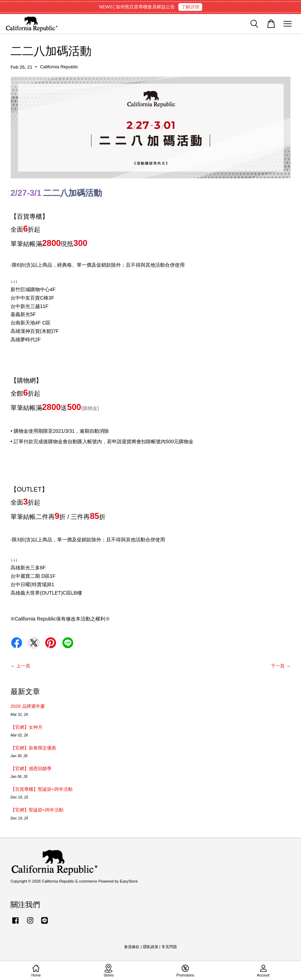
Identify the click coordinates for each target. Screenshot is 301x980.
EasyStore (129, 881)
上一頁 (23, 666)
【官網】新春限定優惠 (33, 748)
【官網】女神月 (26, 727)
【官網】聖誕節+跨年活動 (37, 810)
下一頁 (278, 666)
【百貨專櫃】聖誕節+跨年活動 (42, 789)
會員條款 (132, 947)
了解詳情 (190, 7)
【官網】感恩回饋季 (31, 769)
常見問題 (169, 947)
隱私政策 (151, 947)
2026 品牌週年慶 (28, 706)
